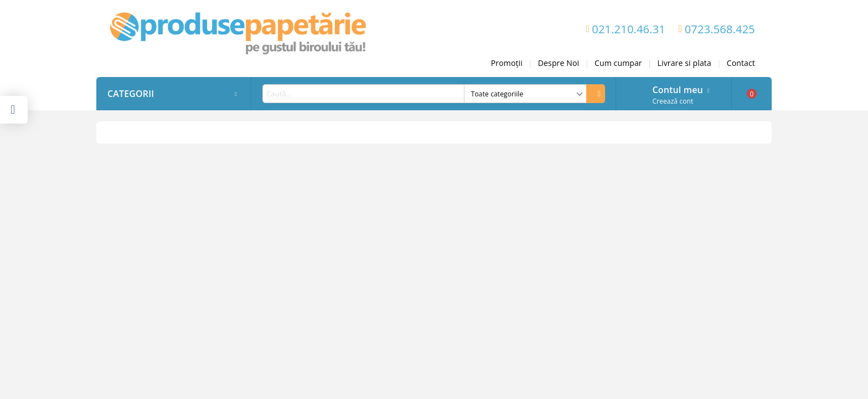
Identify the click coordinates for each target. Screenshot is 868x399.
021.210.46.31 (629, 29)
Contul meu (677, 89)
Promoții (507, 63)
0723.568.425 (720, 29)
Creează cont (673, 101)
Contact (741, 63)
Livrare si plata (684, 63)
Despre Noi (559, 63)
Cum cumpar (618, 63)
